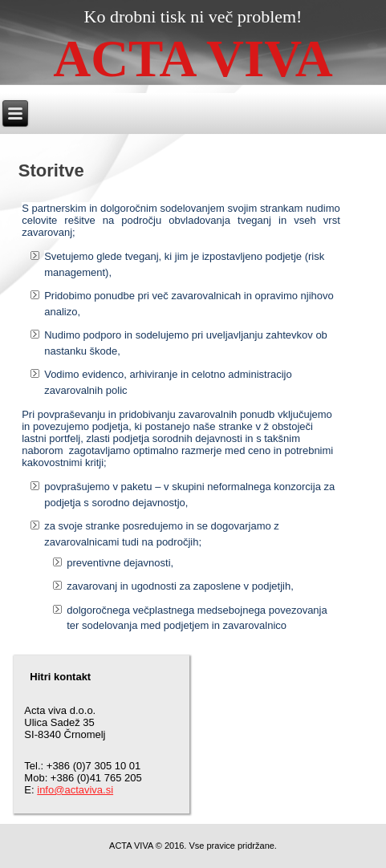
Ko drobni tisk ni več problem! (193, 16)
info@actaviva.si (75, 790)
